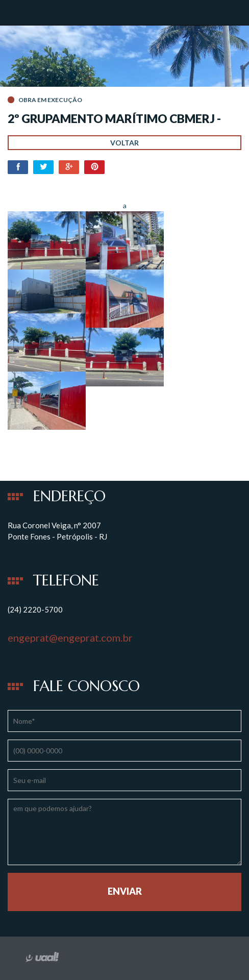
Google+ (69, 167)
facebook (105, 958)
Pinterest (94, 167)
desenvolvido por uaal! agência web (46, 957)
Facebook (18, 167)
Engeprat (43, 12)
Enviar (125, 891)
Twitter (43, 167)
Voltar (124, 143)
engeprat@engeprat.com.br (70, 638)
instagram (128, 958)
